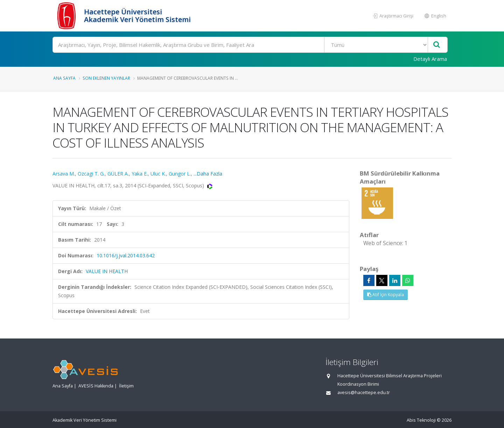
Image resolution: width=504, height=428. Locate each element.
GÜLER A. (118, 174)
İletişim (126, 386)
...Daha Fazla (208, 174)
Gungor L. (180, 174)
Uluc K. (158, 174)
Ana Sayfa (64, 78)
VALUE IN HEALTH (107, 271)
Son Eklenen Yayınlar (106, 78)
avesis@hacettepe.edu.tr (364, 393)
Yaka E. (140, 174)
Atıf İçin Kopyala (386, 295)
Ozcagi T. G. (91, 174)
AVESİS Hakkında (96, 386)
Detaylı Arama (430, 59)
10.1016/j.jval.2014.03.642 (126, 255)
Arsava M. (64, 174)
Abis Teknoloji (421, 420)
